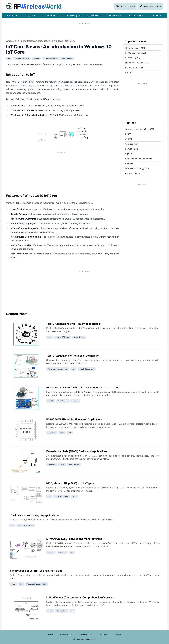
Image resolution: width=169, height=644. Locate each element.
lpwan (51, 552)
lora (13, 584)
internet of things (62, 337)
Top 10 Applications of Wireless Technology (72, 356)
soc (74, 497)
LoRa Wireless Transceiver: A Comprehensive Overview (80, 598)
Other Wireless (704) (135, 48)
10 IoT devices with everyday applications (34, 515)
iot (9, 58)
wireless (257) (132, 144)
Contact (118, 635)
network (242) (132, 149)
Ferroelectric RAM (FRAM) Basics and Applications (77, 451)
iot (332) (129, 134)
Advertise (103, 635)
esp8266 (52, 433)
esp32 (51, 401)
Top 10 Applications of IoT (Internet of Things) (74, 324)
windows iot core (22, 58)
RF (34, 6)
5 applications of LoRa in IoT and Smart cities (36, 571)
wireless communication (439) (140, 129)
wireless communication (58, 369)
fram (62, 465)
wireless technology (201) (137, 168)
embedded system (26, 525)
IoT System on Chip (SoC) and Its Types (70, 483)
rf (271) (129, 139)
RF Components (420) (136, 53)
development (67, 58)
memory (52, 465)
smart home (79, 337)
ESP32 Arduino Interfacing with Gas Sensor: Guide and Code (83, 388)
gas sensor (63, 401)
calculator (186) (132, 173)
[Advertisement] (84, 31)
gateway (62, 552)
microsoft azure (51, 58)
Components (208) (134, 68)
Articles (10, 41)
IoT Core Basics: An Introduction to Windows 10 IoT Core (46, 41)
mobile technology (87, 369)
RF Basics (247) (133, 58)
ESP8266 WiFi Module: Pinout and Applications (74, 419)
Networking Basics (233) (137, 63)
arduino (75, 401)
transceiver (62, 611)
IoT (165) (129, 72)
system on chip (62, 497)
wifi (62, 433)
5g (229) (129, 154)
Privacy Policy (66, 635)
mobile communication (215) (139, 159)
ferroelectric (74, 465)
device (37, 58)
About (50, 635)
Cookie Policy (86, 635)
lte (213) (129, 163)
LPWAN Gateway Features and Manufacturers (74, 539)
